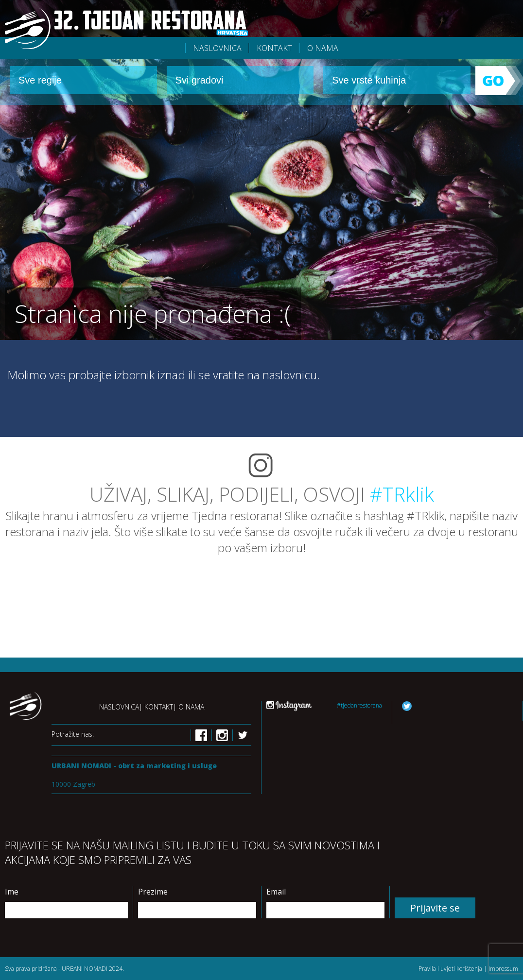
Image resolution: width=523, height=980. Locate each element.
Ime (12, 892)
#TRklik (402, 494)
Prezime (153, 892)
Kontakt (274, 48)
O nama (323, 48)
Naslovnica (119, 707)
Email (276, 892)
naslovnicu (290, 375)
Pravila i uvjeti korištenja (450, 969)
